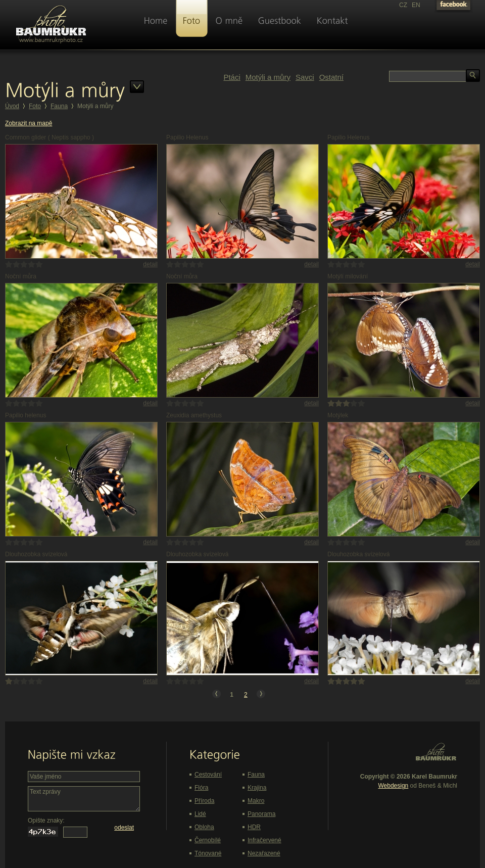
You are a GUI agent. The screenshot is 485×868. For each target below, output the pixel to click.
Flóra (201, 788)
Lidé (200, 814)
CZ (403, 5)
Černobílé (208, 840)
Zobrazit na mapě (29, 123)
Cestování (208, 775)
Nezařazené (264, 853)
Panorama (261, 814)
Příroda (204, 801)
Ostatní (331, 77)
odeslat (124, 828)
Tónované (208, 853)
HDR (254, 827)
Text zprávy (84, 799)
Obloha (204, 827)
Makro (256, 801)
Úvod (12, 106)
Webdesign (393, 786)
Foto (35, 106)
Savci (305, 77)
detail (150, 264)
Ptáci (232, 77)
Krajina (257, 788)
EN (416, 5)
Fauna (59, 106)
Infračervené (264, 840)
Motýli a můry (268, 77)
